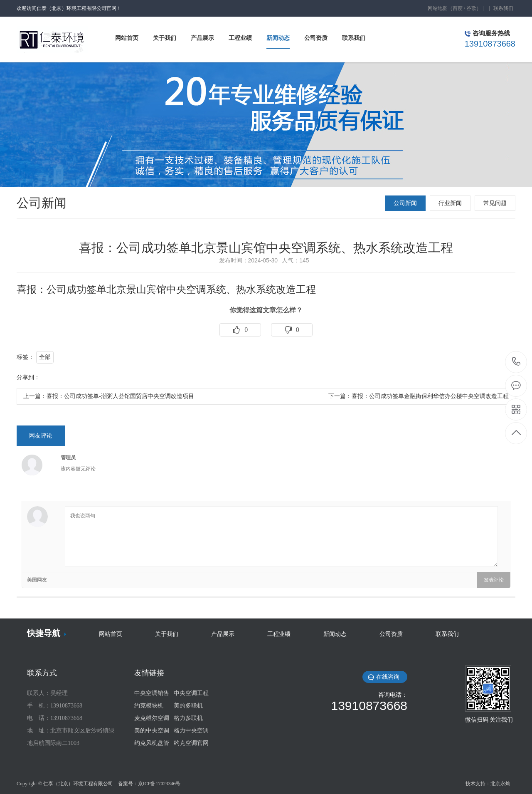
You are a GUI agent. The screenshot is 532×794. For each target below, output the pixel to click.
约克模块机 (149, 706)
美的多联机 (188, 706)
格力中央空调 (191, 731)
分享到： (28, 377)
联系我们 (503, 8)
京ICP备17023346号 (159, 784)
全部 (45, 357)
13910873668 (516, 362)
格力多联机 (188, 718)
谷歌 (471, 8)
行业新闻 (450, 203)
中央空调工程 (191, 693)
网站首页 (111, 634)
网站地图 (438, 8)
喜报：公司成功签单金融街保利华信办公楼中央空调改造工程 (430, 396)
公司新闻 (405, 203)
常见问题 (495, 203)
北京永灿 (500, 784)
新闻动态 (335, 634)
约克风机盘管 (152, 743)
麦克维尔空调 (152, 718)
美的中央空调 (152, 731)
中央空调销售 (152, 693)
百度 (458, 8)
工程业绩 (279, 634)
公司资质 (391, 634)
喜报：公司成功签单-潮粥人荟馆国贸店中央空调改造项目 (120, 396)
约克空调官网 (191, 743)
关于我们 (167, 634)
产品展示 (223, 634)
